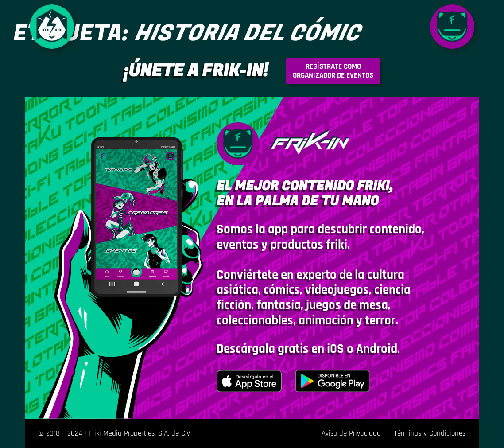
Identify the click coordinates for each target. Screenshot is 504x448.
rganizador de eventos (333, 71)
